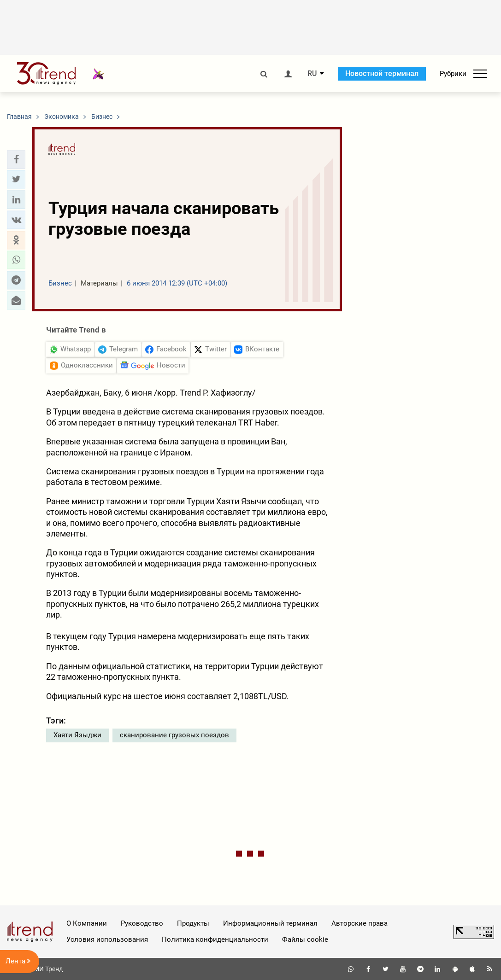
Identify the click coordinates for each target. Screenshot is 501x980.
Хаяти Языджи (77, 735)
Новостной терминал (382, 73)
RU (312, 74)
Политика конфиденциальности (215, 939)
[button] (16, 159)
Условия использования (107, 939)
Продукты (193, 923)
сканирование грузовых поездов (174, 735)
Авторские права (360, 923)
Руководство (142, 923)
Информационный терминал (270, 923)
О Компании (87, 923)
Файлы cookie (305, 939)
